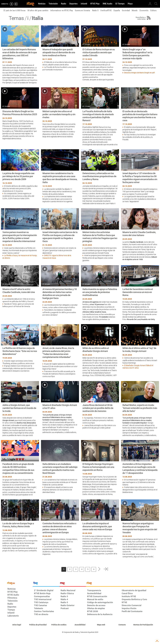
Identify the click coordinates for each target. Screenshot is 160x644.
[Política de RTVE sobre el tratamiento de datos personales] (38, 625)
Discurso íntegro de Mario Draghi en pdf (139, 73)
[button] (99, 569)
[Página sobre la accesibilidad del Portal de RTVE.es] (80, 625)
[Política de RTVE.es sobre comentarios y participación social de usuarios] (143, 625)
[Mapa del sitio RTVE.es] (101, 625)
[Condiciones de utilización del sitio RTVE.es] (17, 625)
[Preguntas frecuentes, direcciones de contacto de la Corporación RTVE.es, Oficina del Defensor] (122, 625)
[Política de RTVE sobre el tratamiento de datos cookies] (59, 625)
